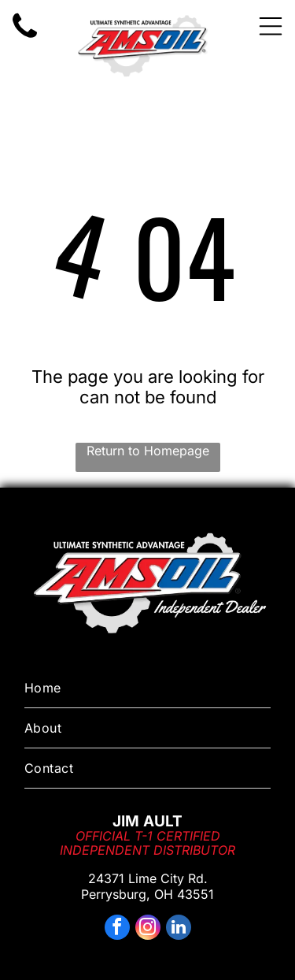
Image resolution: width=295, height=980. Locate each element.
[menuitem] (147, 688)
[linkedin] (179, 929)
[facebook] (117, 929)
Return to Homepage (148, 451)
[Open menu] (271, 26)
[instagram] (148, 929)
